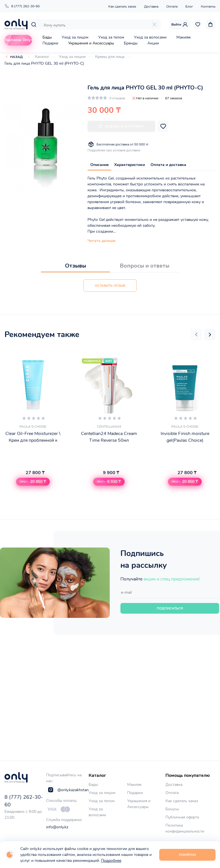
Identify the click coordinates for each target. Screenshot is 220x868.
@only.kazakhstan (67, 790)
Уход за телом (111, 37)
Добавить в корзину (121, 126)
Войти (180, 24)
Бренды (131, 43)
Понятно (187, 855)
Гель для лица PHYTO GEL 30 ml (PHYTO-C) (44, 63)
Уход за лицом (75, 37)
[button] (196, 335)
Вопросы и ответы (145, 266)
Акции (153, 43)
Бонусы (172, 809)
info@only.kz (57, 827)
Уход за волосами (150, 37)
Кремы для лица (110, 57)
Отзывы (76, 266)
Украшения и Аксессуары (91, 43)
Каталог (42, 57)
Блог (189, 6)
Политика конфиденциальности (185, 828)
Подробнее (111, 861)
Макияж (184, 37)
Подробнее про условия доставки (114, 150)
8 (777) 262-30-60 (22, 6)
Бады (47, 37)
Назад (16, 57)
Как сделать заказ (122, 6)
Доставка (151, 6)
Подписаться (170, 608)
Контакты (208, 6)
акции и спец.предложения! (172, 579)
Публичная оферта (182, 817)
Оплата (172, 6)
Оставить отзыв (110, 286)
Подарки (50, 43)
